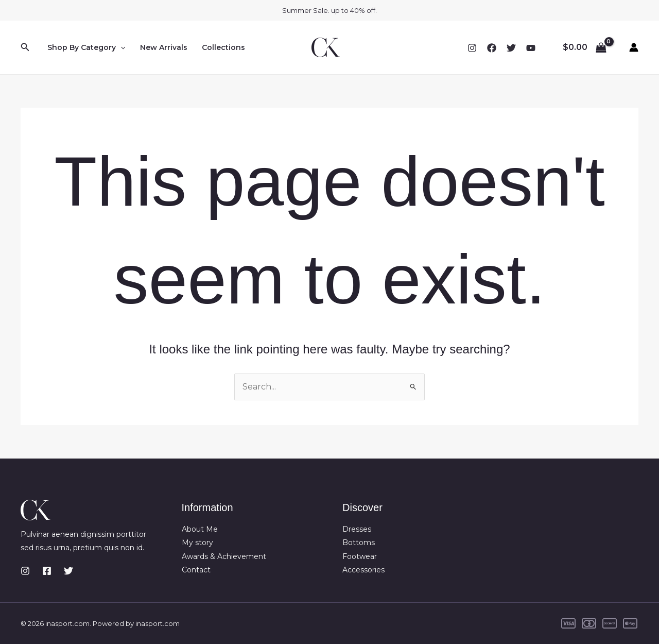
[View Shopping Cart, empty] (584, 47)
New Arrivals (164, 47)
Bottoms (359, 543)
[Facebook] (492, 48)
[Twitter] (511, 48)
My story (197, 543)
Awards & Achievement (224, 556)
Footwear (360, 556)
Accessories (363, 570)
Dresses (357, 529)
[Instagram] (472, 48)
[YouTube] (531, 48)
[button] (25, 47)
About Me (200, 529)
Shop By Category (86, 47)
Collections (223, 47)
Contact (196, 570)
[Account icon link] (634, 47)
